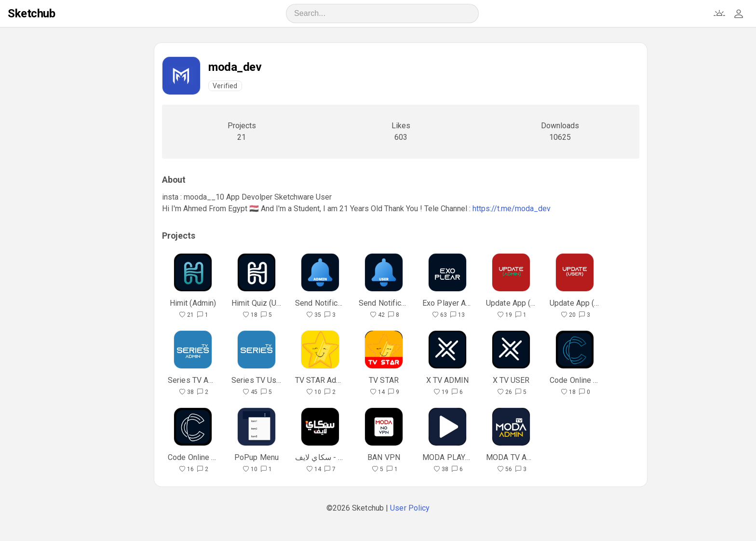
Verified (225, 86)
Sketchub (31, 14)
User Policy (410, 508)
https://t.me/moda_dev (512, 209)
